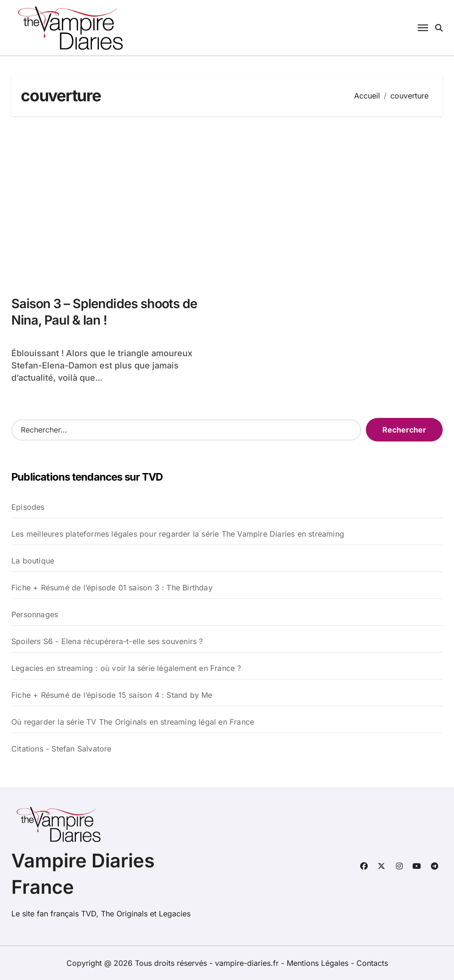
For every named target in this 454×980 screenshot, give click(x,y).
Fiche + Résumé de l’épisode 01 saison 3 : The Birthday (112, 588)
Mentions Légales (319, 963)
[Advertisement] (228, 201)
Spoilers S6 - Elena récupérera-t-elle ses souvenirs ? (107, 641)
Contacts (372, 963)
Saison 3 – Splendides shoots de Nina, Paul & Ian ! (104, 312)
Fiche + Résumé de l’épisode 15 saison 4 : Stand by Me (112, 695)
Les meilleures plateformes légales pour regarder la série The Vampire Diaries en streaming (178, 534)
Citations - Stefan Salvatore (62, 749)
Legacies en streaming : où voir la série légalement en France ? (126, 668)
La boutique (33, 561)
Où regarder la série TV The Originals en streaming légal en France (133, 722)
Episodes (28, 507)
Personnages (35, 614)
